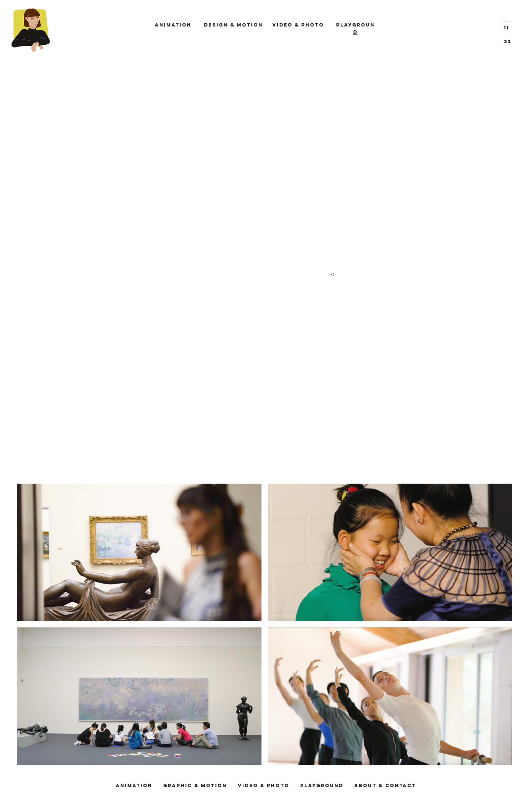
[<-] (333, 274)
